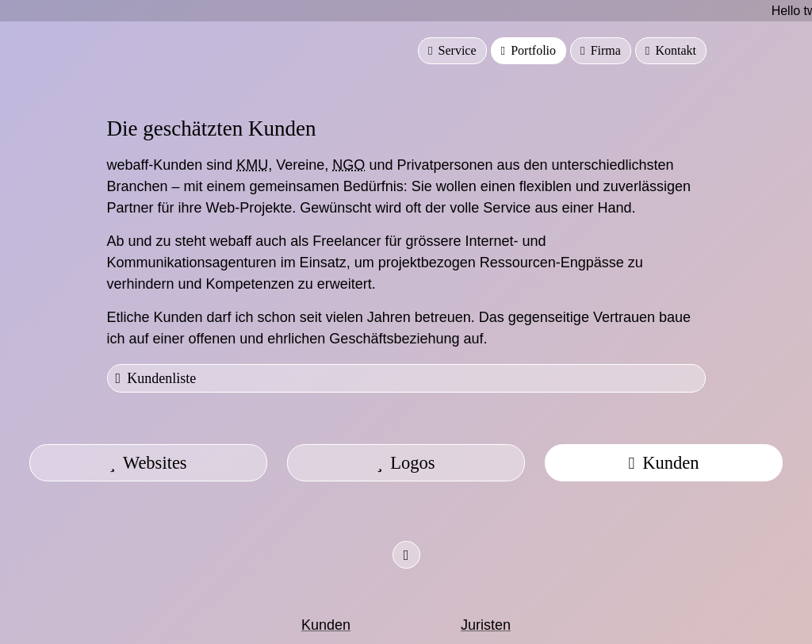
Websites (148, 463)
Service (452, 50)
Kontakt (671, 50)
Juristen (486, 625)
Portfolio (529, 50)
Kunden (663, 463)
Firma (601, 50)
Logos (406, 463)
